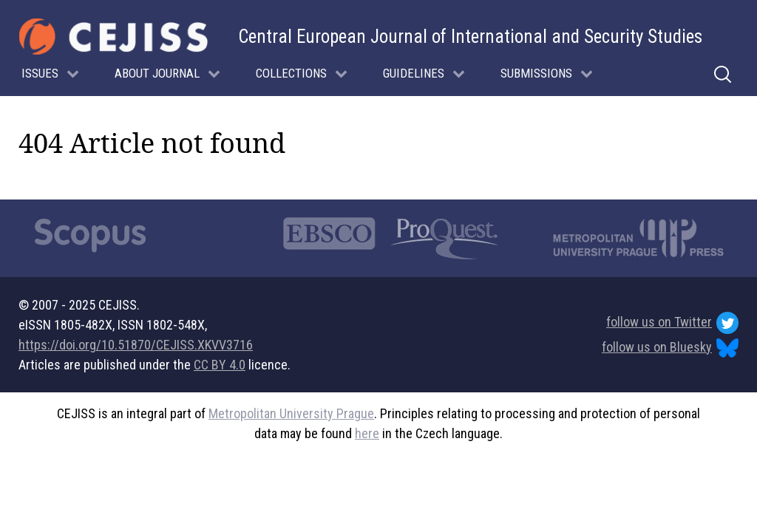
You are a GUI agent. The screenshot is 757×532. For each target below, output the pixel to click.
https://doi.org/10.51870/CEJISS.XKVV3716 (136, 345)
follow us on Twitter (672, 323)
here (367, 433)
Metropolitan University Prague (291, 413)
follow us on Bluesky (670, 348)
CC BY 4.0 (220, 365)
